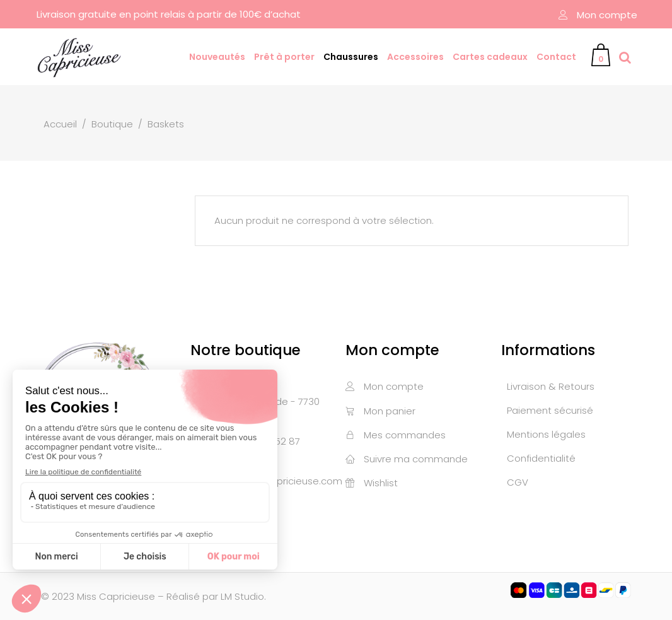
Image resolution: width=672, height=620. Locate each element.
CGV (518, 482)
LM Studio (242, 596)
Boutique (112, 124)
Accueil (60, 124)
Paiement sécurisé (550, 410)
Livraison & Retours (551, 386)
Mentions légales (546, 434)
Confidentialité (541, 458)
